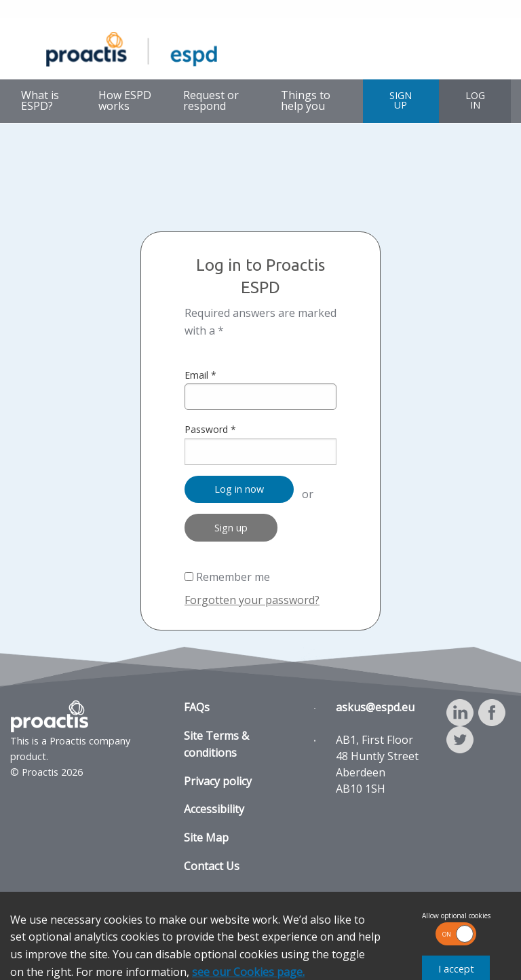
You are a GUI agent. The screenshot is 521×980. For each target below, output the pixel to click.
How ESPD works (125, 100)
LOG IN (475, 100)
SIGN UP (401, 100)
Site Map (206, 837)
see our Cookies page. (248, 972)
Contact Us (212, 866)
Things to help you (306, 100)
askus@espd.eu (375, 707)
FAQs (197, 707)
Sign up (231, 528)
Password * (260, 444)
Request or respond (211, 100)
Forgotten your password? (252, 600)
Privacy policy (218, 781)
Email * (260, 389)
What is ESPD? (40, 100)
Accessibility (214, 809)
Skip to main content (46, 10)
